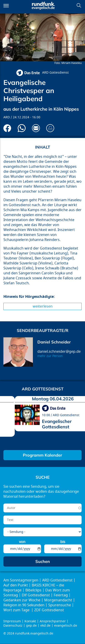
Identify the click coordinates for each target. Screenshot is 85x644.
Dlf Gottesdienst (36, 595)
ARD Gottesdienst (55, 73)
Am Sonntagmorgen (21, 580)
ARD (7, 117)
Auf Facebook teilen (7, 128)
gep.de (31, 626)
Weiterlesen (43, 306)
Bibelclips (33, 590)
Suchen (79, 5)
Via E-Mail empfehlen (36, 128)
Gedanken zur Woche (22, 600)
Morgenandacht (58, 600)
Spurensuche (60, 605)
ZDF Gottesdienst (49, 610)
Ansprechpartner (53, 621)
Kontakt (30, 621)
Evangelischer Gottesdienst (57, 424)
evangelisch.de (66, 626)
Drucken (50, 128)
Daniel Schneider (54, 342)
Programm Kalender (42, 455)
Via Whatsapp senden (22, 128)
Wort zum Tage (17, 610)
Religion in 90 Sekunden (24, 605)
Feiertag (61, 595)
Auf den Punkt (16, 585)
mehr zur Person (50, 356)
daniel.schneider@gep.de (59, 352)
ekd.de (45, 626)
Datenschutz (13, 626)
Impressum (12, 621)
